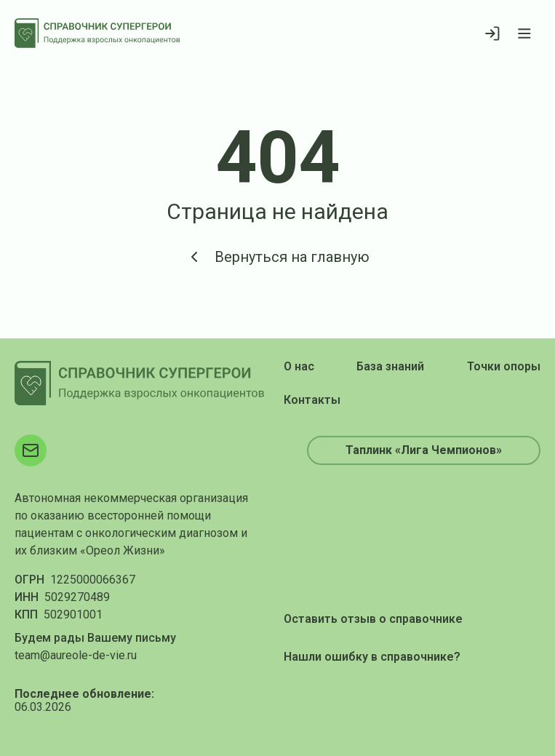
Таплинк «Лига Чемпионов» (424, 450)
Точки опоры (504, 366)
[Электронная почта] (31, 450)
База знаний (390, 366)
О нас (299, 366)
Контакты (312, 400)
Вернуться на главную (277, 257)
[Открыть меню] (524, 33)
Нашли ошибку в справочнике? (372, 657)
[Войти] (492, 33)
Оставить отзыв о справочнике (373, 619)
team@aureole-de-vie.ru (76, 655)
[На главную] (97, 33)
